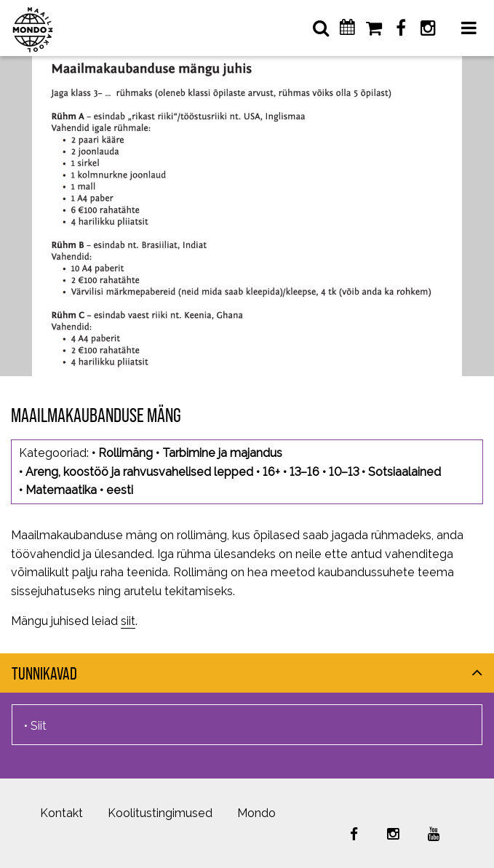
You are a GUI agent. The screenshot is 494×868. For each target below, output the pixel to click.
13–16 (304, 472)
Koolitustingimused (160, 813)
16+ (271, 472)
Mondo (256, 813)
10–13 (344, 472)
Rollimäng (126, 453)
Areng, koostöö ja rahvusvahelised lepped (139, 472)
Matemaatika (61, 490)
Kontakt (61, 813)
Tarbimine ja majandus (222, 453)
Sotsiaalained (405, 472)
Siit (39, 726)
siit (128, 621)
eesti (120, 490)
